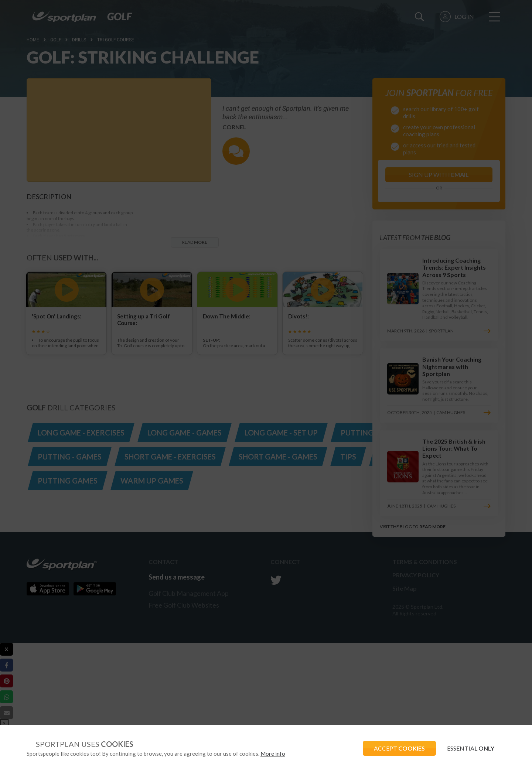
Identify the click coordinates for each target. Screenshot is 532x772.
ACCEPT (399, 748)
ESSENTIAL (471, 748)
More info (273, 754)
